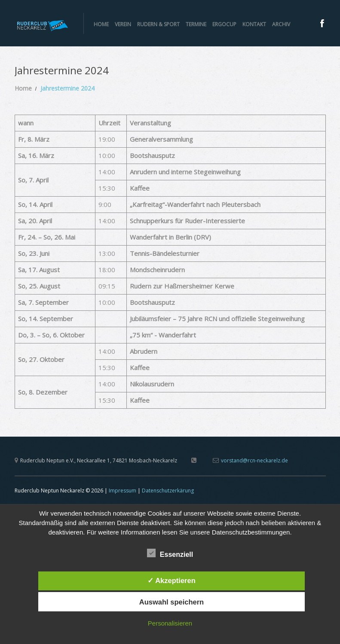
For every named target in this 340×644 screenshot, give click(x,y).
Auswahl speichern (172, 602)
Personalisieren (170, 623)
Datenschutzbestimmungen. (252, 532)
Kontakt (254, 24)
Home (101, 24)
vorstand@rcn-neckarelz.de (254, 460)
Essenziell (170, 553)
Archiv (281, 24)
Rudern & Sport (158, 24)
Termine (196, 24)
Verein (123, 24)
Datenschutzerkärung (168, 491)
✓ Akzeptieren (172, 580)
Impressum (123, 491)
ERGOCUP (224, 24)
